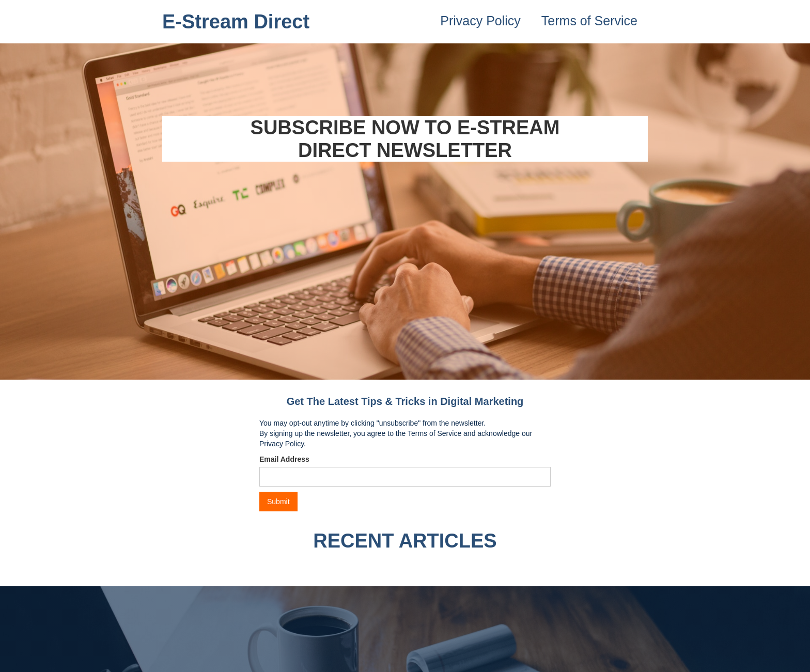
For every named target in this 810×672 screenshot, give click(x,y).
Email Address (284, 459)
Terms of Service (589, 21)
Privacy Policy (480, 21)
